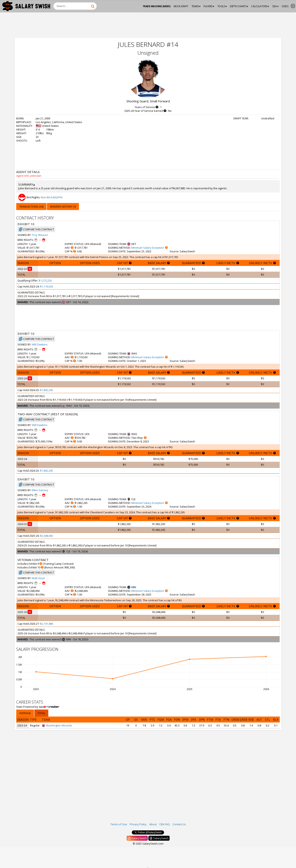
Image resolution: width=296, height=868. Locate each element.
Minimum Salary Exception (148, 248)
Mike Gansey (40, 490)
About (153, 824)
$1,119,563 (47, 286)
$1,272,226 (45, 280)
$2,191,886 (47, 624)
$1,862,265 (47, 390)
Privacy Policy (138, 824)
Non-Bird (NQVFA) (52, 197)
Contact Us (179, 824)
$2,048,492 (47, 536)
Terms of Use (119, 824)
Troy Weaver (40, 235)
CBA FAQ (165, 824)
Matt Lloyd (38, 578)
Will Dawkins (40, 344)
